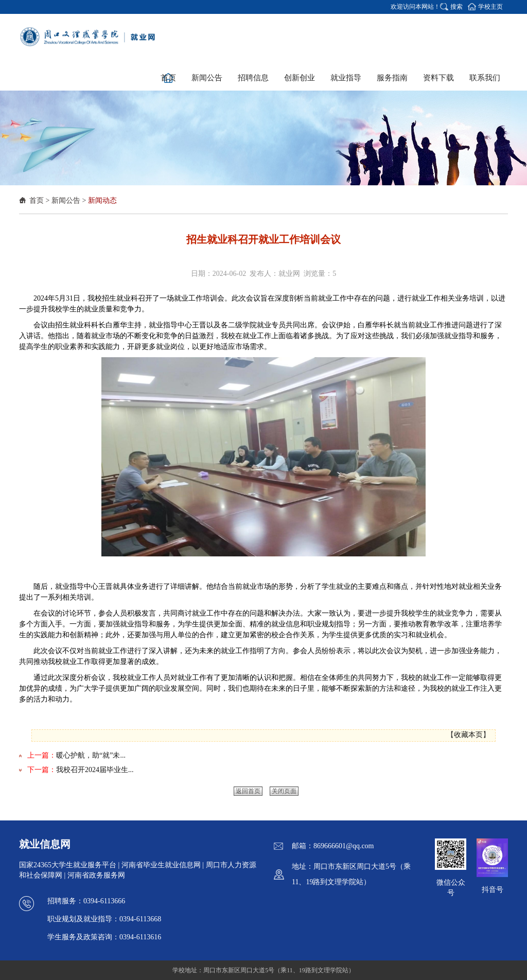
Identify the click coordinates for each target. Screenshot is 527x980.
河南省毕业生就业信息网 (161, 865)
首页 (37, 200)
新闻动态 (102, 200)
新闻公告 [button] (207, 78)
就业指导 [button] (346, 78)
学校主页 (490, 7)
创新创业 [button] (300, 78)
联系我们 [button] (485, 78)
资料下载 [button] (438, 78)
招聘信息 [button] (253, 78)
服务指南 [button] (392, 78)
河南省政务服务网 (96, 875)
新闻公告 (66, 200)
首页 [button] (168, 78)
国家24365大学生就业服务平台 (68, 865)
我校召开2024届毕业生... (95, 770)
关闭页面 (284, 791)
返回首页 (248, 791)
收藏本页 (468, 735)
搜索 (456, 7)
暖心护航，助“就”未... (91, 755)
